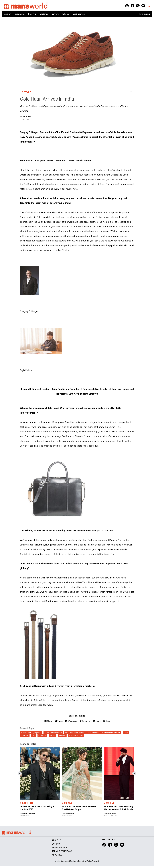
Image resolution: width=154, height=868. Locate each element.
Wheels (66, 14)
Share (48, 721)
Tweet (59, 721)
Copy (106, 721)
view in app (144, 14)
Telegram (85, 721)
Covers (55, 14)
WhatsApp (71, 721)
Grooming (20, 14)
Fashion (7, 14)
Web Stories (79, 14)
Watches (44, 14)
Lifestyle (32, 14)
